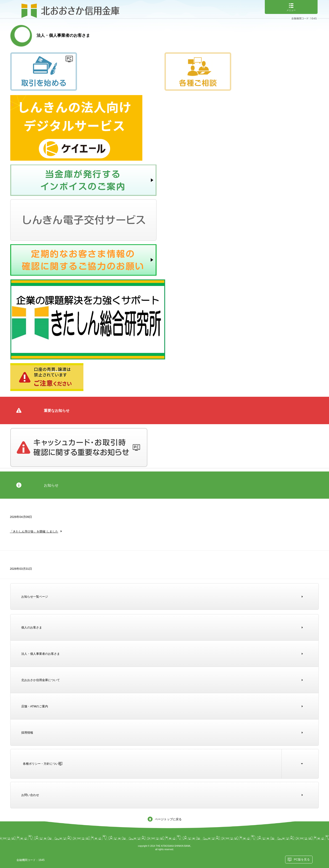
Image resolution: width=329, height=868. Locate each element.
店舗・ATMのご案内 (35, 706)
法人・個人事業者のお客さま (41, 654)
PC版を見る (302, 859)
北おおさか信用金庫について (41, 680)
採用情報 (27, 733)
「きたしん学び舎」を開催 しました (34, 531)
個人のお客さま (32, 627)
